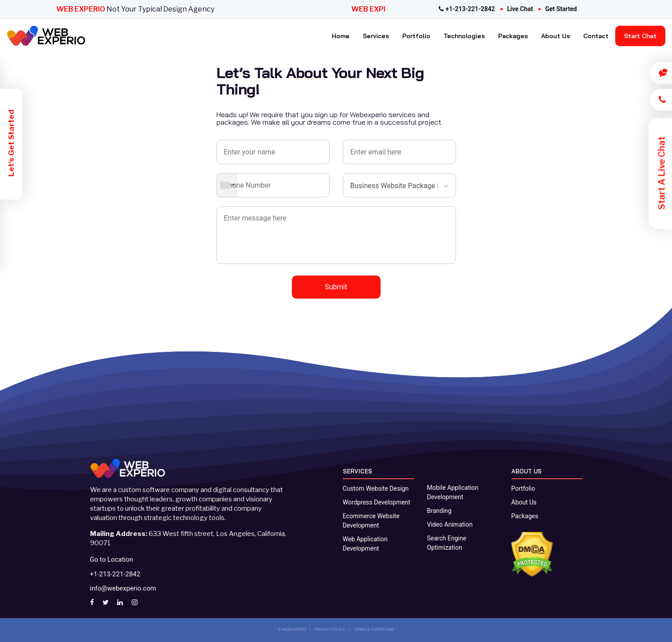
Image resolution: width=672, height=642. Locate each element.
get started (561, 9)
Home (341, 36)
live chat (520, 9)
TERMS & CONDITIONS (373, 630)
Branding (439, 511)
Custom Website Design (376, 488)
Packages (513, 36)
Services (376, 36)
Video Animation (450, 524)
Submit (336, 287)
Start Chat (640, 36)
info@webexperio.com (123, 588)
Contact (596, 36)
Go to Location (112, 559)
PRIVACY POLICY (330, 630)
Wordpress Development (377, 502)
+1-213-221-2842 (467, 9)
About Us (556, 36)
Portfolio (416, 36)
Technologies (464, 36)
